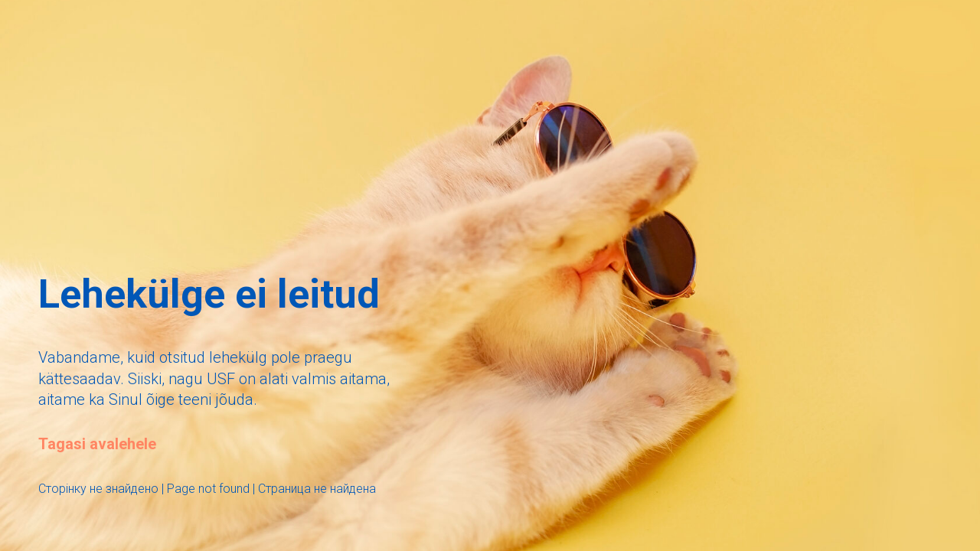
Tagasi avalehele (97, 444)
